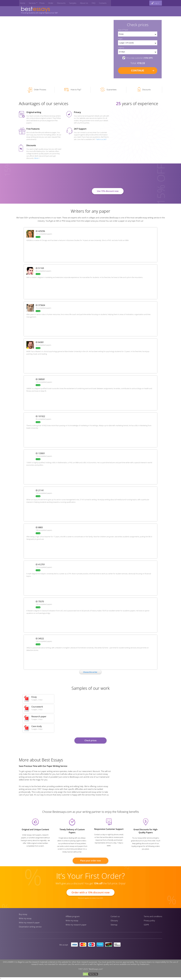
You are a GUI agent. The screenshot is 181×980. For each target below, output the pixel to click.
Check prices (90, 742)
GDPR (146, 926)
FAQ (89, 2)
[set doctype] (138, 34)
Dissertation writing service (30, 928)
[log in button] (155, 2)
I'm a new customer (140, 58)
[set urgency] (138, 52)
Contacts (98, 2)
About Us (80, 2)
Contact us (115, 918)
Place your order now (90, 862)
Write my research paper (29, 924)
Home (21, 2)
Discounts (59, 2)
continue (138, 71)
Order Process (37, 92)
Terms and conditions (153, 918)
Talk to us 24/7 (101, 141)
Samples (70, 2)
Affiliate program (73, 918)
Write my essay (25, 920)
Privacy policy (149, 922)
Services (31, 2)
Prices (40, 2)
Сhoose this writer (90, 673)
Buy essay (23, 916)
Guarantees (108, 91)
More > (37, 160)
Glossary (114, 922)
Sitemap (114, 926)
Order (49, 2)
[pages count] (138, 43)
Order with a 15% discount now (90, 894)
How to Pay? (73, 91)
